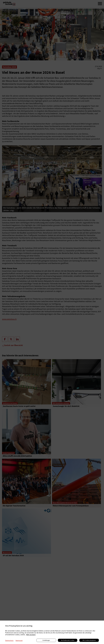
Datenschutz (9, 641)
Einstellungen (46, 640)
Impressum (19, 641)
